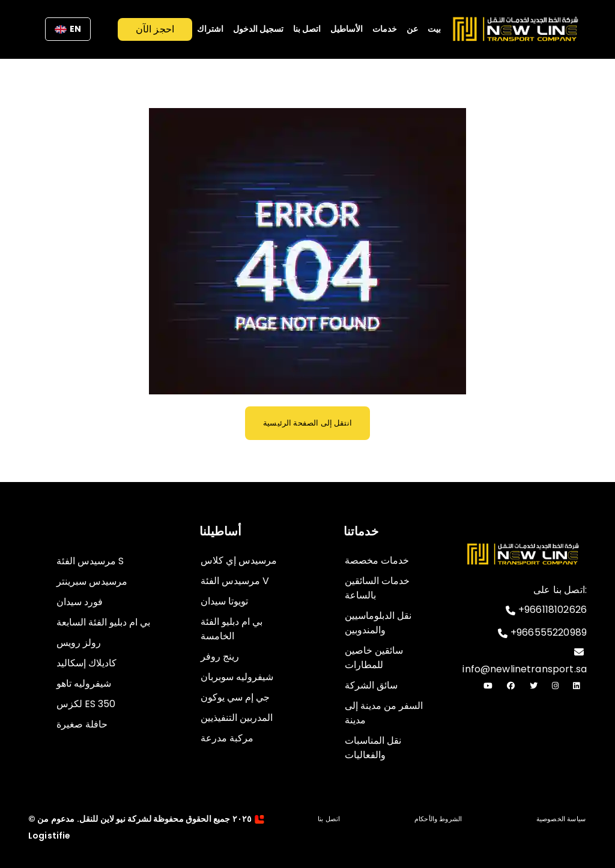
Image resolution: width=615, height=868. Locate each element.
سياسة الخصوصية (561, 819)
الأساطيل (347, 29)
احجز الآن (155, 29)
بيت (434, 29)
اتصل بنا (307, 29)
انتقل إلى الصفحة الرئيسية (307, 423)
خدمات (385, 29)
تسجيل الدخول (258, 29)
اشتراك (210, 29)
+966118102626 (546, 612)
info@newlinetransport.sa (525, 662)
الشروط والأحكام (438, 819)
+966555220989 (542, 635)
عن (412, 29)
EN (68, 29)
